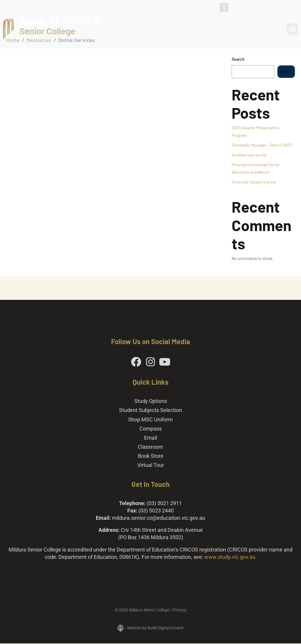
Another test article (249, 155)
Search (238, 59)
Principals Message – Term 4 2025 (262, 145)
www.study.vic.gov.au (230, 557)
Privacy (180, 610)
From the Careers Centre (254, 182)
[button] (292, 29)
